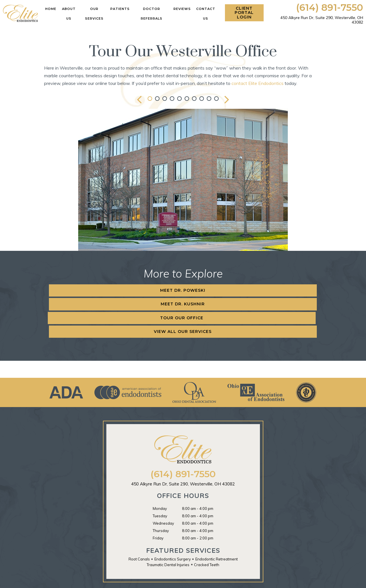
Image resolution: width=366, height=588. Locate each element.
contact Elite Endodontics (258, 83)
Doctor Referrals (152, 14)
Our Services (94, 14)
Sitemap (159, 580)
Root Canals (139, 518)
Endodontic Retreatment (217, 518)
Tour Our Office (219, 290)
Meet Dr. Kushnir (144, 290)
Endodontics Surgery (173, 518)
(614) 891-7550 (330, 8)
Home (51, 9)
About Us (69, 14)
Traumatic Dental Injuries (168, 524)
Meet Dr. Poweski (69, 290)
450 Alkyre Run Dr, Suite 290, (322, 20)
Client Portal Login (244, 13)
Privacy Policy (274, 580)
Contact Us (206, 14)
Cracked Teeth (207, 524)
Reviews (182, 9)
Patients (120, 9)
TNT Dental (248, 580)
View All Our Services (296, 290)
